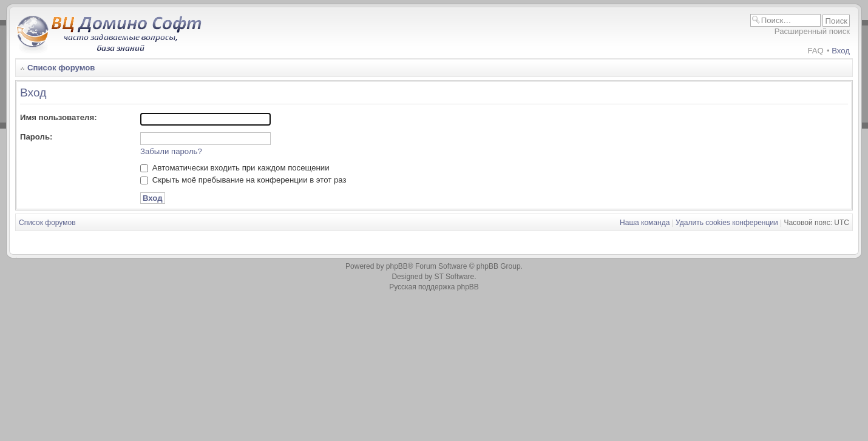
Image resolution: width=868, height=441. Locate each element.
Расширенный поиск (812, 31)
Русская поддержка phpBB (434, 287)
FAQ (815, 51)
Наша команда (645, 223)
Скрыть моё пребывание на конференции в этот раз (243, 180)
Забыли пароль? (171, 151)
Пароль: (36, 137)
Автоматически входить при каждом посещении (235, 168)
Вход (841, 51)
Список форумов (61, 68)
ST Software (454, 277)
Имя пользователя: (59, 117)
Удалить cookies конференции (727, 223)
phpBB (397, 266)
